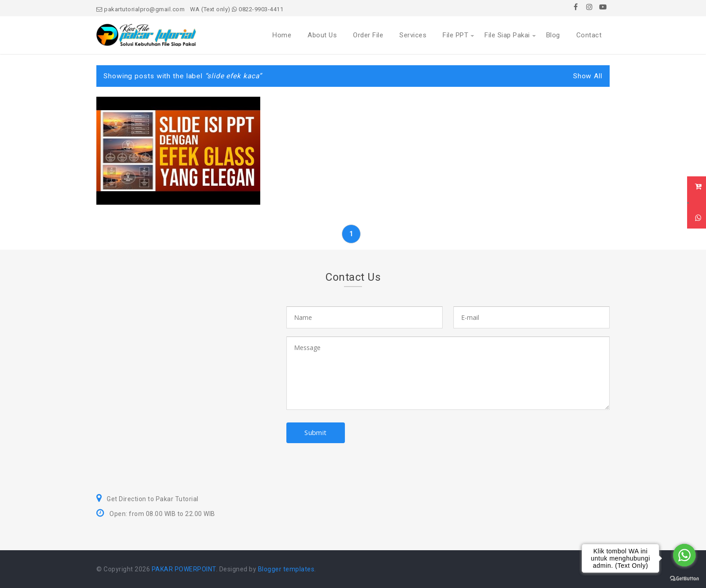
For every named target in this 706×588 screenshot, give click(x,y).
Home (282, 35)
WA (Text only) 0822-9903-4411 (237, 9)
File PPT (455, 35)
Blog (553, 35)
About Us (322, 35)
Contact (589, 35)
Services (413, 35)
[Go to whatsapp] (684, 555)
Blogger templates (286, 569)
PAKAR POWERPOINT (184, 569)
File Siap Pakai (507, 35)
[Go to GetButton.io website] (684, 579)
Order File (368, 35)
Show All (588, 76)
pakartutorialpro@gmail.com (140, 9)
